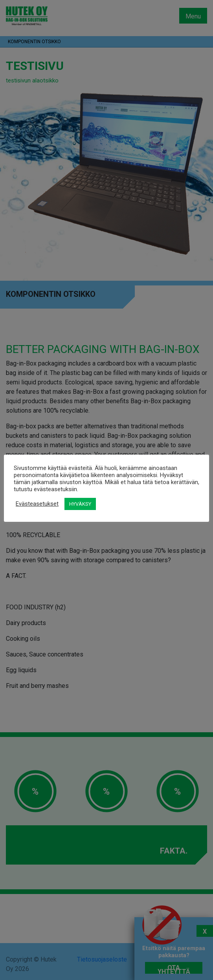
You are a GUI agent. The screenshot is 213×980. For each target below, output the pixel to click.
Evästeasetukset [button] (37, 504)
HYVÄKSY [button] (80, 504)
